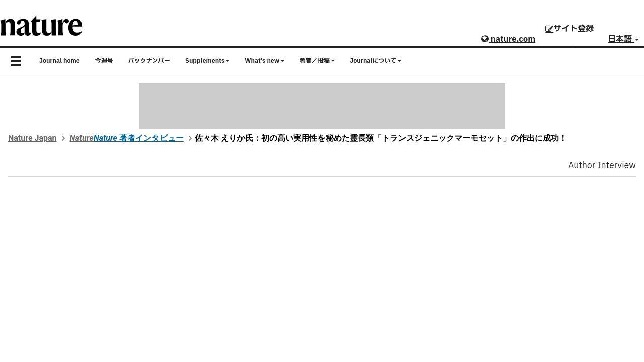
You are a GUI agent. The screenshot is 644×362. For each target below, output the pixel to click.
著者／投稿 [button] (317, 61)
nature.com (508, 39)
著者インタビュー (139, 138)
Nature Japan (32, 138)
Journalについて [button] (376, 61)
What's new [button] (264, 61)
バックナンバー (149, 61)
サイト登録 (570, 29)
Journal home (60, 61)
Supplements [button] (207, 61)
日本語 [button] (623, 39)
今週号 (104, 61)
